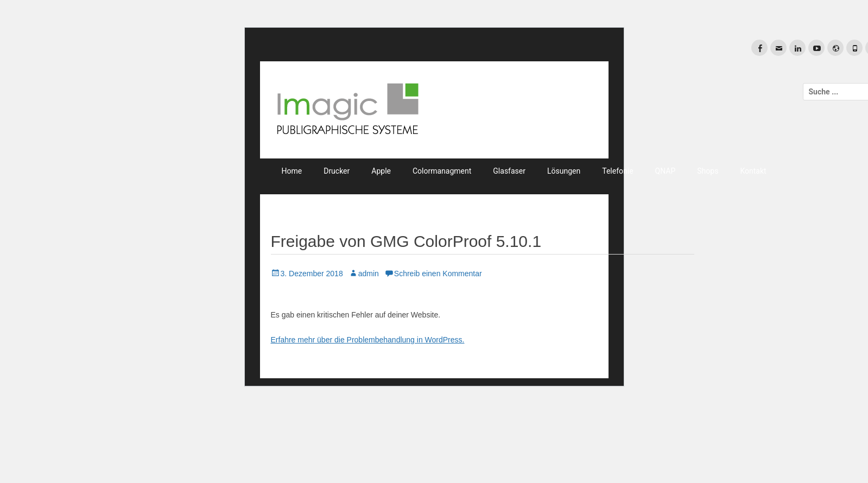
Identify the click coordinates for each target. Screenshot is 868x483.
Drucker (337, 171)
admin (369, 274)
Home (292, 171)
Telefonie (617, 171)
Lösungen (564, 171)
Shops (708, 171)
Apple (381, 171)
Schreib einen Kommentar (438, 274)
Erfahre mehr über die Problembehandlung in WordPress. (368, 340)
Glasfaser (509, 171)
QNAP (666, 171)
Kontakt (753, 171)
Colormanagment (442, 171)
